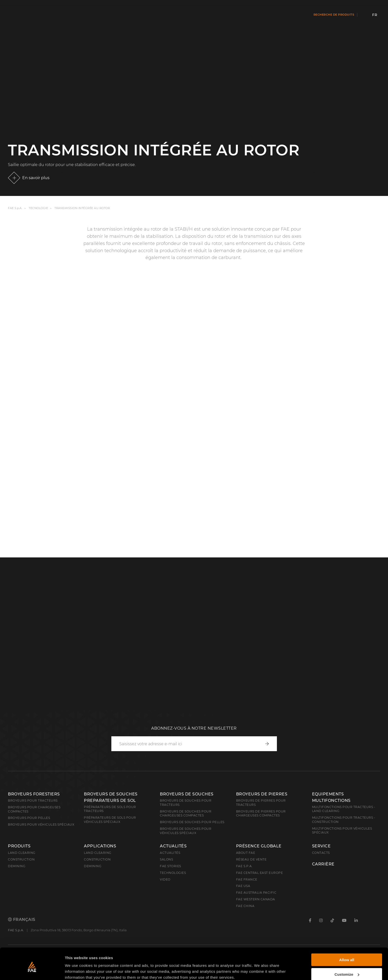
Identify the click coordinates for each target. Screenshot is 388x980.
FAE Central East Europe (260, 873)
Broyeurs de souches (187, 794)
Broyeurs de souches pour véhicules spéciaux (186, 831)
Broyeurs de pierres (262, 794)
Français (22, 920)
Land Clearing (98, 853)
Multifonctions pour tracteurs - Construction (344, 820)
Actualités (173, 846)
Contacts (321, 853)
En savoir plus (36, 178)
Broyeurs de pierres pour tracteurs (261, 803)
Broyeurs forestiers (34, 794)
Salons (166, 859)
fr (375, 15)
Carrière (323, 864)
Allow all (347, 939)
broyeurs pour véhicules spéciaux (41, 825)
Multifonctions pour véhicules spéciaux (342, 831)
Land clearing (22, 853)
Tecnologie (38, 208)
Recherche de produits (334, 15)
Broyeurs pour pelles (29, 818)
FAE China (245, 906)
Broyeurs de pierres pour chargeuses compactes (261, 813)
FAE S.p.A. (15, 208)
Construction (21, 859)
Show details (76, 970)
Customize (347, 953)
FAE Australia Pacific (256, 893)
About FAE (246, 853)
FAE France (247, 879)
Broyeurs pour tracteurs (33, 801)
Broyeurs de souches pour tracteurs (186, 803)
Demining (17, 866)
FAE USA (243, 886)
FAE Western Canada (256, 899)
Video (165, 879)
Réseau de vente (251, 859)
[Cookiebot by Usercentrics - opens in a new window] (32, 970)
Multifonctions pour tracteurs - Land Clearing (344, 809)
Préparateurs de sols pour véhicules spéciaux (110, 820)
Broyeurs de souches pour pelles (192, 822)
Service (321, 846)
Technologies (173, 873)
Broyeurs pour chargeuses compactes (34, 809)
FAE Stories (170, 866)
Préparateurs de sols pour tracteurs (110, 809)
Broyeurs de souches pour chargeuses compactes (186, 813)
